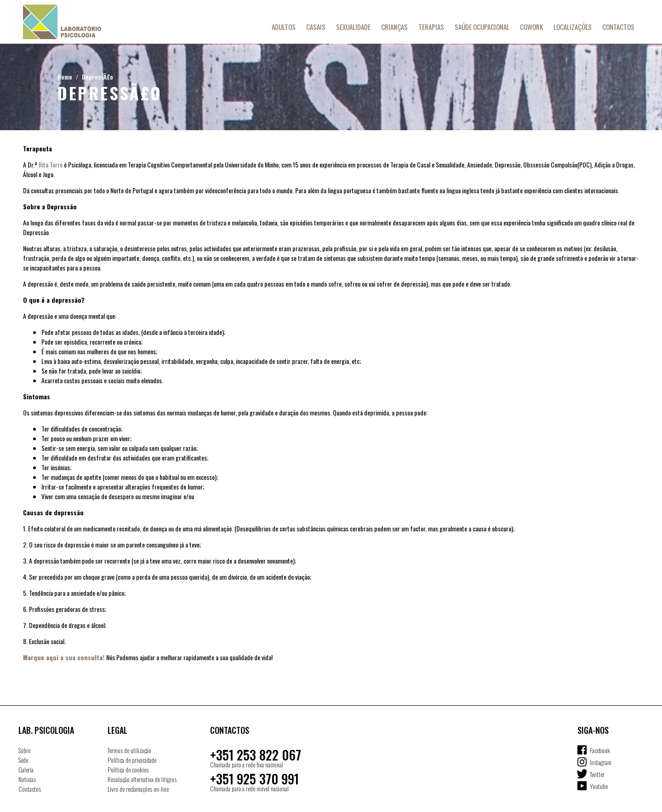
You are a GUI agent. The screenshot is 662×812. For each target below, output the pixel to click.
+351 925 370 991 (254, 779)
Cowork (531, 27)
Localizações (573, 27)
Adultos (284, 27)
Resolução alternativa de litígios (142, 779)
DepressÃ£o (97, 77)
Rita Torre (51, 164)
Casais (316, 27)
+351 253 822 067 (256, 755)
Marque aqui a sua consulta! (64, 657)
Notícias (27, 779)
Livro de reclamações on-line (138, 789)
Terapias (431, 27)
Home (65, 77)
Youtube (599, 786)
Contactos (618, 27)
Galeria (26, 769)
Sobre (24, 750)
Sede (23, 760)
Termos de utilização (129, 750)
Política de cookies (128, 769)
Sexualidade (353, 27)
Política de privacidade (132, 760)
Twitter (597, 774)
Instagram (601, 762)
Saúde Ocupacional (482, 27)
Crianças (394, 27)
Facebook (600, 750)
